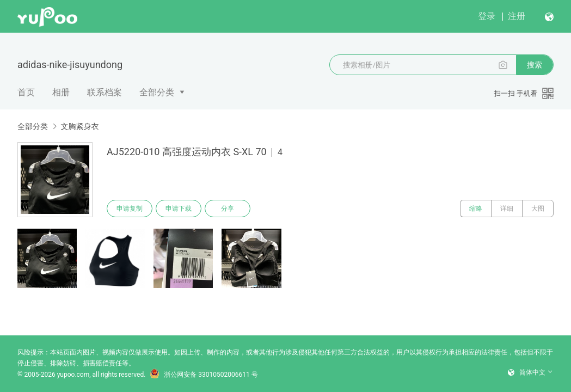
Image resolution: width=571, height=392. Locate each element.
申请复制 (130, 209)
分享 (228, 209)
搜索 (535, 65)
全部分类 (157, 92)
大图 (538, 209)
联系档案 (105, 92)
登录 (487, 16)
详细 (507, 209)
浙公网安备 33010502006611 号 (204, 375)
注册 (517, 16)
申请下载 (179, 209)
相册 (61, 92)
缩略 (476, 209)
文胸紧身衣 (79, 126)
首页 (26, 92)
